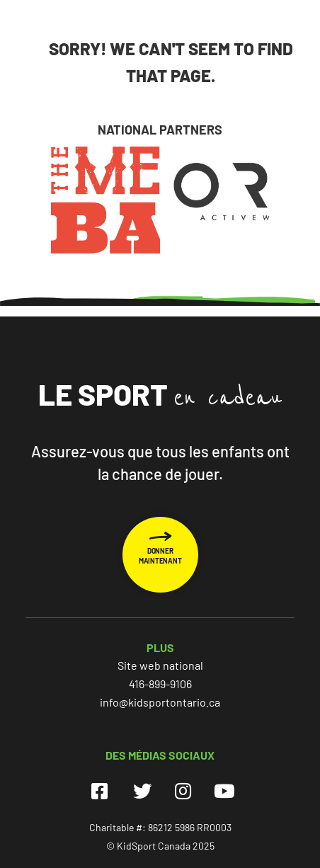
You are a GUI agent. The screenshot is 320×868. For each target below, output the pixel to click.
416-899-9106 (160, 684)
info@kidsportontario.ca (160, 702)
